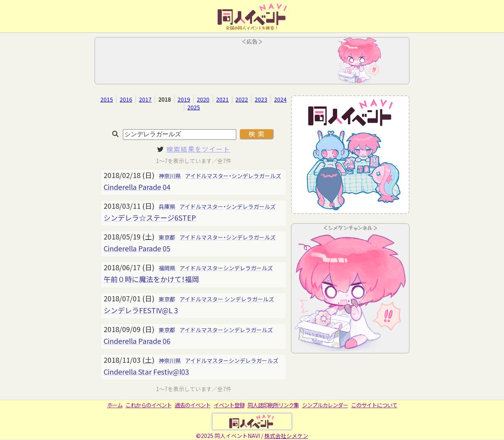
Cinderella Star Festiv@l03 (146, 371)
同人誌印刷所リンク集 (273, 405)
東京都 (167, 237)
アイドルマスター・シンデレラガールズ (228, 237)
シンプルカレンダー (325, 405)
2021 (222, 99)
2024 (280, 99)
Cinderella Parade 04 (137, 187)
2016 (126, 99)
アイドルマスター (207, 176)
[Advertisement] (252, 63)
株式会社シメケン (286, 436)
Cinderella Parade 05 (137, 248)
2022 (242, 99)
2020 (203, 99)
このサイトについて (374, 405)
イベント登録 (229, 405)
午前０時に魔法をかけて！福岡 (151, 279)
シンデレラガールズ (256, 176)
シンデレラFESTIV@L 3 (141, 310)
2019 (184, 99)
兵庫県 (167, 206)
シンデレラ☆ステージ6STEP (150, 217)
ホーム (115, 405)
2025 (194, 107)
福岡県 (167, 268)
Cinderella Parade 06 (137, 341)
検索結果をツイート (198, 149)
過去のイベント (193, 405)
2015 (107, 99)
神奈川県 (170, 176)
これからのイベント (149, 405)
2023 (261, 99)
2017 (145, 99)
